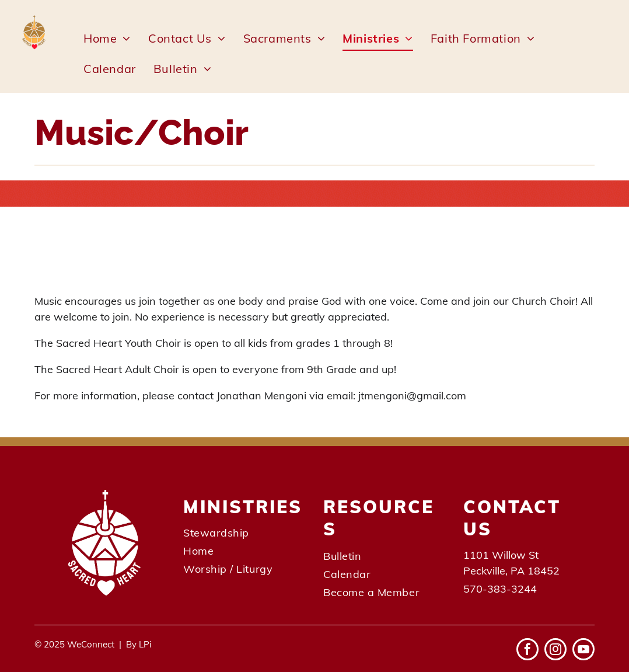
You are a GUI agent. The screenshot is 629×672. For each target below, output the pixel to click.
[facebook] (527, 651)
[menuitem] (107, 39)
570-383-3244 (500, 589)
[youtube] (583, 651)
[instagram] (555, 651)
